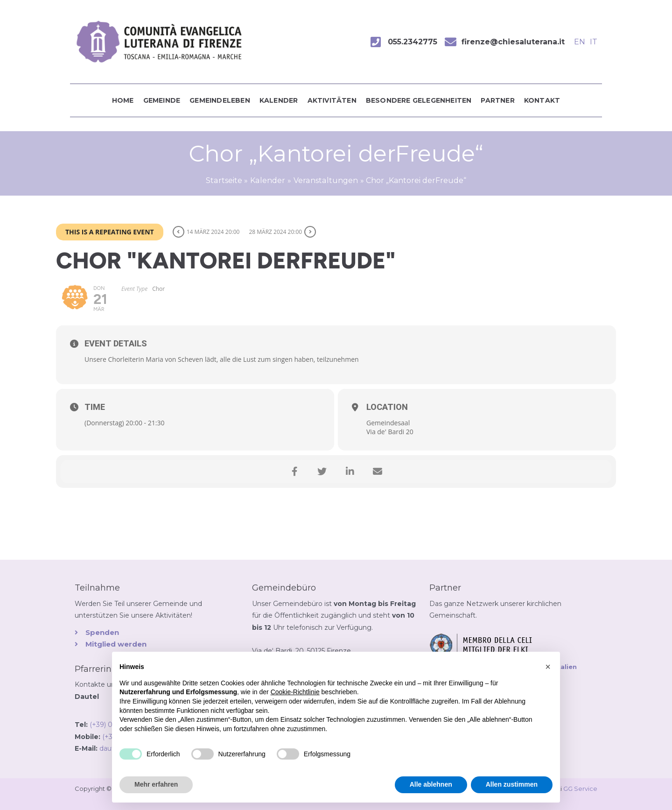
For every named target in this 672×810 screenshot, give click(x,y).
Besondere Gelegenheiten (419, 100)
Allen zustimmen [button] (512, 784)
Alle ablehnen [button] (431, 784)
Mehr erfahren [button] (156, 784)
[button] (548, 667)
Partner (497, 100)
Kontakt (542, 100)
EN (580, 42)
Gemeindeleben (220, 100)
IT (594, 42)
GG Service (580, 789)
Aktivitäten (332, 100)
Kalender (279, 100)
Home (123, 100)
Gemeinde (162, 100)
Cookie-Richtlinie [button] (295, 692)
